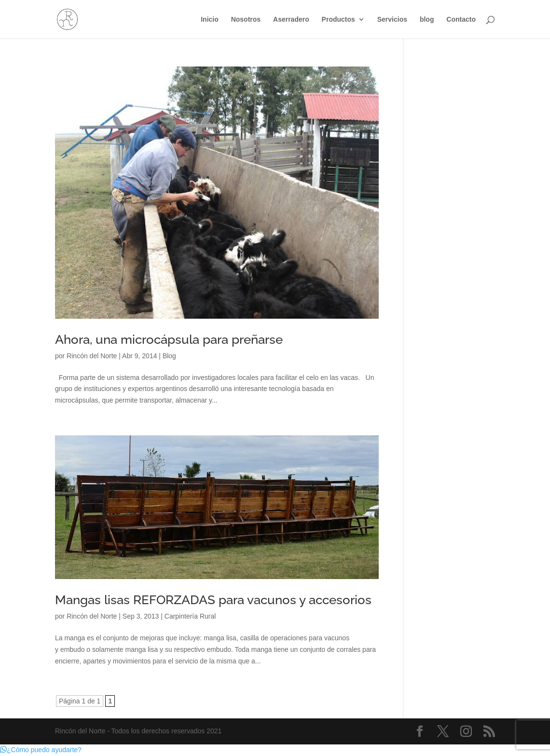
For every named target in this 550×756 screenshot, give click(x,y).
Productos (338, 20)
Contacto (461, 20)
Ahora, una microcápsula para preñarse (169, 339)
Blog (169, 356)
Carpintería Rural (190, 616)
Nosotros (246, 20)
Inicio (210, 20)
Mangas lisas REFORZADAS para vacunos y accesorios (213, 600)
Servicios (392, 20)
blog (427, 20)
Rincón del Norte (92, 356)
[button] (41, 750)
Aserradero (291, 20)
